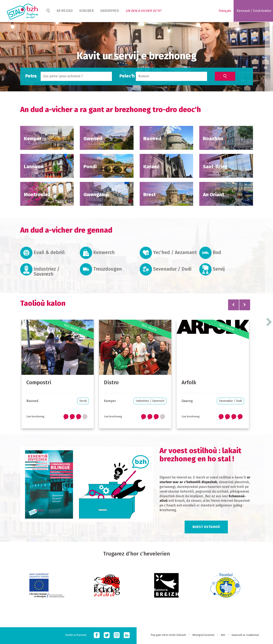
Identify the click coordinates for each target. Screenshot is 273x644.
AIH (223, 635)
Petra (31, 76)
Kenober (86, 11)
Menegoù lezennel (203, 635)
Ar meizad (65, 11)
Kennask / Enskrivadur (254, 11)
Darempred (110, 11)
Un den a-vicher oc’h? (143, 11)
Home (48, 11)
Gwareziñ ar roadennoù (245, 635)
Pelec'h (127, 76)
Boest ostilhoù (206, 527)
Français (225, 11)
